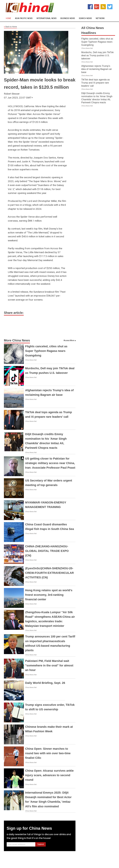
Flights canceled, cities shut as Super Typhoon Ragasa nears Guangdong (46, 351)
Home (8, 18)
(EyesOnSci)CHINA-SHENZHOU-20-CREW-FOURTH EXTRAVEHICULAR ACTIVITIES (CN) (49, 573)
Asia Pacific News (24, 18)
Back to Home (10, 27)
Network (100, 18)
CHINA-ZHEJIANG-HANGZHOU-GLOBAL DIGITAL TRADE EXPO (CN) (47, 551)
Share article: (14, 313)
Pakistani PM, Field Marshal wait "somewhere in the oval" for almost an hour (49, 665)
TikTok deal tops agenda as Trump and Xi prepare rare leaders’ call (96, 83)
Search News (85, 18)
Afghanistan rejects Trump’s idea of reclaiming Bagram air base (97, 69)
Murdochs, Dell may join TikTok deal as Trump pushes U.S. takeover (97, 55)
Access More (69, 340)
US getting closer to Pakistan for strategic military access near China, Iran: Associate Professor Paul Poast (50, 463)
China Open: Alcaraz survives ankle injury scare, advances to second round (49, 775)
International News (47, 18)
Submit (41, 844)
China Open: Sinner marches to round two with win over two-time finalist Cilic (48, 753)
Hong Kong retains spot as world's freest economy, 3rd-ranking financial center (49, 595)
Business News (68, 18)
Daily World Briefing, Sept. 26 (45, 683)
